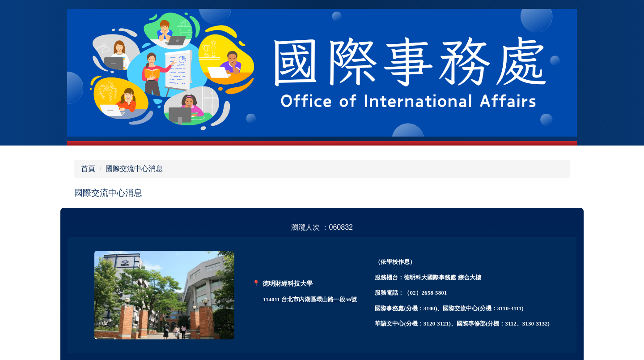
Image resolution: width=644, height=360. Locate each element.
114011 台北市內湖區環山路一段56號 (310, 299)
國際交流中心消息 (134, 169)
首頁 (88, 169)
